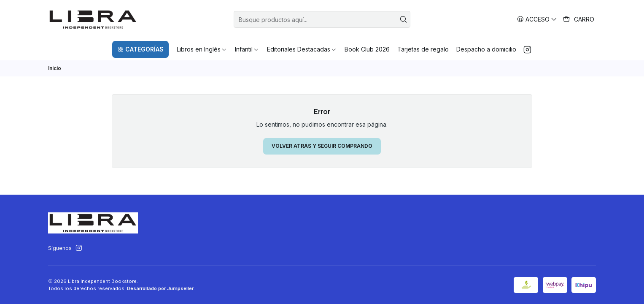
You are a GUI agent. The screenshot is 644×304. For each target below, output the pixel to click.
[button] (140, 49)
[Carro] (579, 19)
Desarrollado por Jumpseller (160, 288)
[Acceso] (537, 19)
